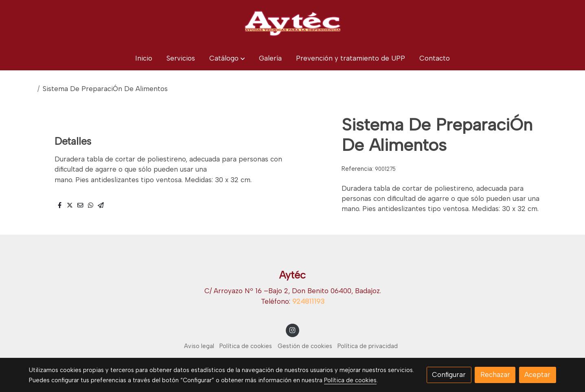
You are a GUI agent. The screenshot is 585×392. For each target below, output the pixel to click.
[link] (292, 23)
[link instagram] (293, 330)
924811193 (308, 301)
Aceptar (537, 375)
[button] (227, 58)
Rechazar (495, 375)
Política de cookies (246, 346)
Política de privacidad (368, 346)
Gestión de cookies (305, 346)
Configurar (449, 375)
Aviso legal (199, 346)
